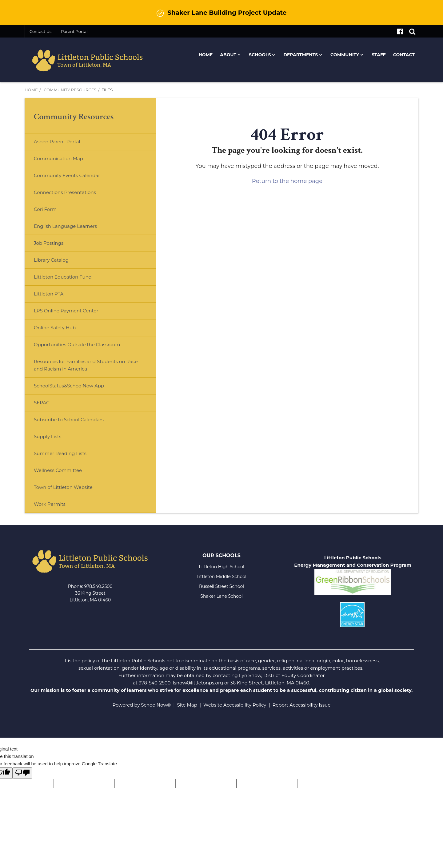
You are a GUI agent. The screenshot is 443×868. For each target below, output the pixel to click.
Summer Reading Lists (60, 453)
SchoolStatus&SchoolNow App (69, 386)
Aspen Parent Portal (57, 142)
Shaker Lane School (221, 596)
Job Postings (49, 243)
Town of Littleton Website (73, 490)
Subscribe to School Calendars (69, 420)
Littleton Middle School (221, 577)
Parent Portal (74, 31)
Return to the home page (287, 181)
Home (31, 90)
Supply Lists (48, 436)
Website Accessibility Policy (235, 705)
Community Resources (70, 90)
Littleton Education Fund (73, 279)
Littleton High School (221, 567)
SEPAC (42, 403)
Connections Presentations (65, 192)
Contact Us (40, 31)
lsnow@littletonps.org (198, 683)
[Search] (412, 31)
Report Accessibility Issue (302, 705)
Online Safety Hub (55, 328)
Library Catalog (51, 260)
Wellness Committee (58, 470)
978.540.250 (97, 586)
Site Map (187, 705)
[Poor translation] (22, 773)
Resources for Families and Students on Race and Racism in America (86, 365)
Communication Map (58, 159)
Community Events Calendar (67, 175)
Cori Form (45, 209)
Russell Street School (221, 586)
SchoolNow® (156, 705)
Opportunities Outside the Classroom (77, 345)
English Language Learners (65, 226)
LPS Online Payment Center (76, 313)
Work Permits (50, 504)
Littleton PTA (58, 296)
